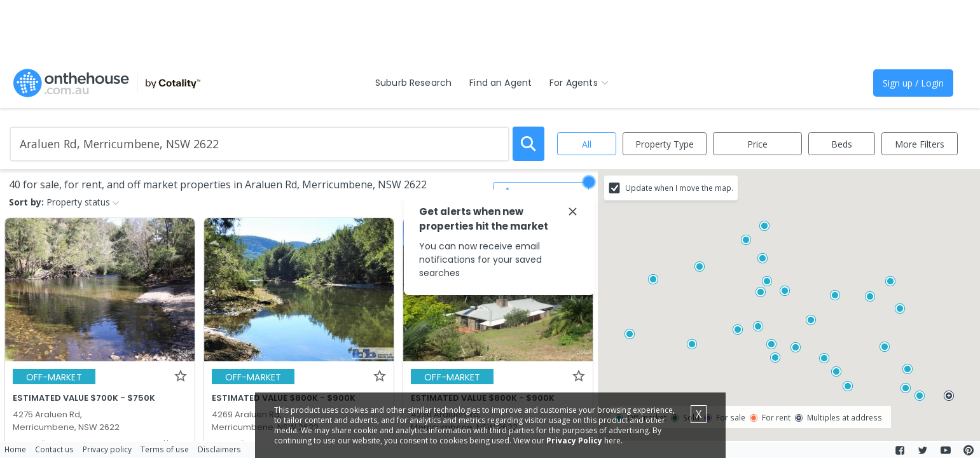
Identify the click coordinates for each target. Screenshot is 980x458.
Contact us (54, 449)
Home (15, 449)
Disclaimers (219, 449)
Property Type (665, 144)
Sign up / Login (913, 83)
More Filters (920, 144)
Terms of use (165, 449)
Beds (842, 144)
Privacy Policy (574, 441)
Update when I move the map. (679, 188)
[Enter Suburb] (259, 144)
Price (757, 144)
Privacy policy (107, 449)
